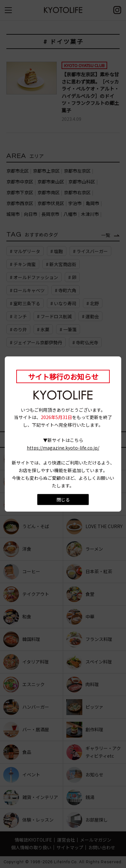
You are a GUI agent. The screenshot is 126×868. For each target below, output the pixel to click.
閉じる (63, 499)
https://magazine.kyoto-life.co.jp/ (63, 448)
